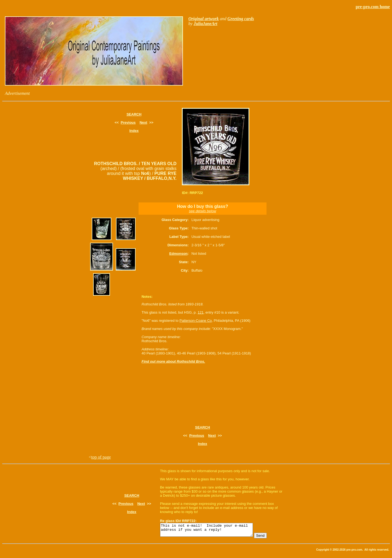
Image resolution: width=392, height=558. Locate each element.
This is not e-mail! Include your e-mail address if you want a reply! (212, 531)
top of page (101, 457)
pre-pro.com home (373, 7)
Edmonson (178, 254)
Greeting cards (241, 19)
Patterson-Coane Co (196, 321)
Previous (128, 122)
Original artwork (204, 19)
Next (143, 122)
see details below (203, 211)
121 (201, 312)
